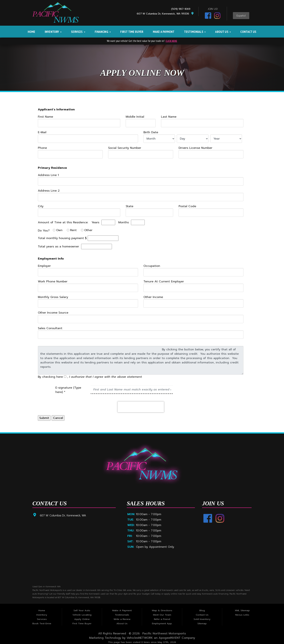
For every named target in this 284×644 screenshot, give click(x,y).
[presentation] (141, 407)
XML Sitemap (242, 610)
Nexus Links (242, 615)
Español (241, 16)
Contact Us (248, 32)
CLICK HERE (171, 41)
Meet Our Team (162, 615)
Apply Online (82, 619)
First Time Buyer (132, 32)
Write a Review (122, 619)
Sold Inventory (202, 619)
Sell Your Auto (82, 610)
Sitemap (202, 623)
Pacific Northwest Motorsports (164, 633)
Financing (103, 32)
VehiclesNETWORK (140, 638)
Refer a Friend (162, 619)
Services (78, 32)
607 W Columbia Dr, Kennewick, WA (63, 515)
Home (32, 32)
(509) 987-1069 (182, 9)
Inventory (53, 32)
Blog (202, 610)
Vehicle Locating (82, 615)
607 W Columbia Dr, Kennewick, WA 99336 (165, 14)
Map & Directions (162, 610)
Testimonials (195, 32)
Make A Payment (164, 32)
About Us (223, 32)
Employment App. (162, 623)
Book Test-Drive (42, 623)
